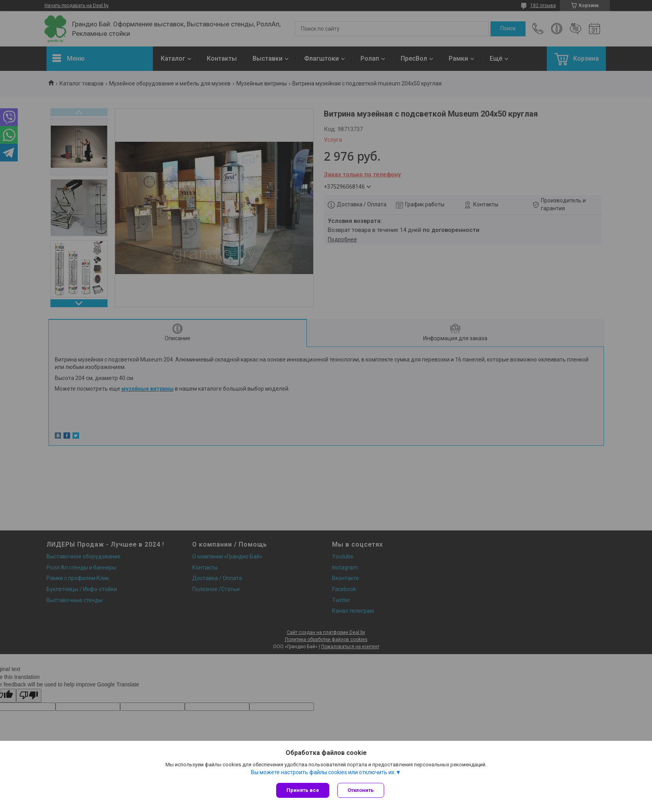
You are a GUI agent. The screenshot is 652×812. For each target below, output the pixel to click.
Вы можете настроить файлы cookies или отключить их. (323, 772)
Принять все (303, 790)
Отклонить (361, 790)
